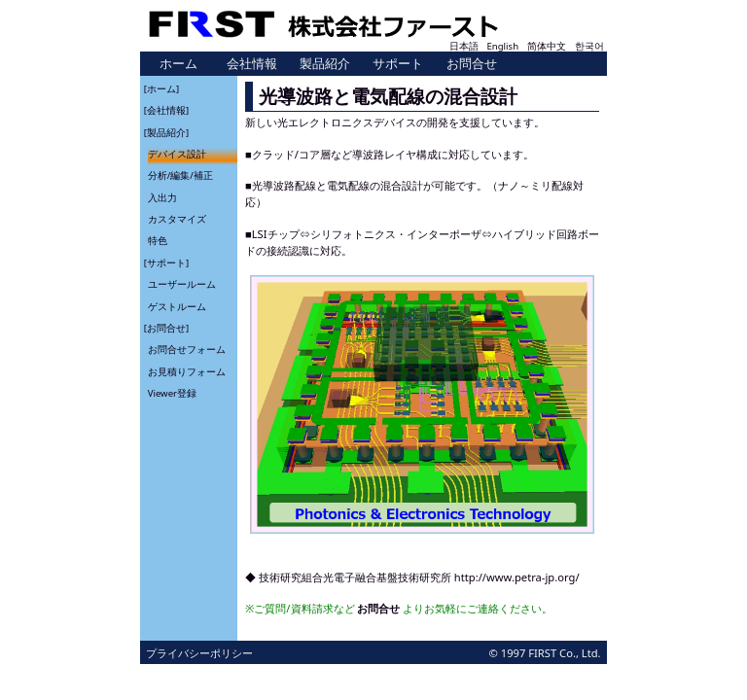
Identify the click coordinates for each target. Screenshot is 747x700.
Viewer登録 (172, 393)
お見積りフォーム (187, 371)
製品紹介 (325, 63)
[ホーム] (161, 88)
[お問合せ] (166, 328)
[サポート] (166, 262)
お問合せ (472, 63)
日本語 (464, 46)
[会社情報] (166, 110)
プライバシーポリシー (199, 653)
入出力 (162, 197)
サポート (398, 63)
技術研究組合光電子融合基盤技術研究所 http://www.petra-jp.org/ (419, 577)
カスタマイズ (177, 219)
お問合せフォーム (187, 350)
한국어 (589, 46)
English (502, 46)
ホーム (178, 63)
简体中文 (547, 46)
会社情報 (252, 63)
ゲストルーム (177, 306)
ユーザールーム (182, 284)
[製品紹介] (166, 132)
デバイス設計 (177, 154)
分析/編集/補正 (180, 175)
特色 (158, 241)
